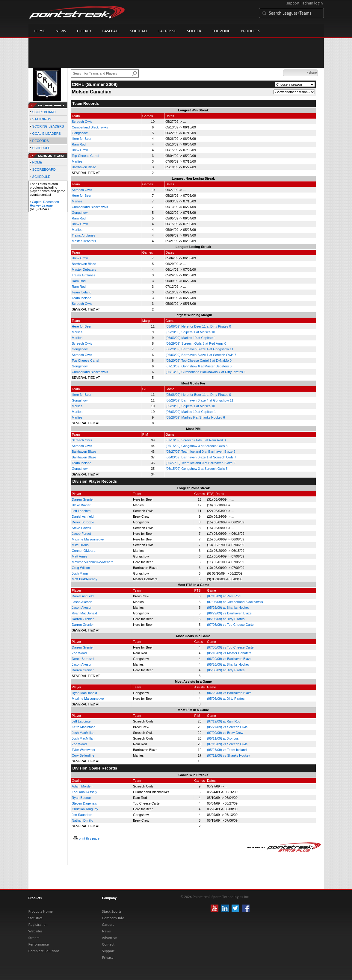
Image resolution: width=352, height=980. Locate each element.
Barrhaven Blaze (84, 167)
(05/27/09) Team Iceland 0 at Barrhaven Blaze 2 (200, 452)
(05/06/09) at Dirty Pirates (226, 619)
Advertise (109, 938)
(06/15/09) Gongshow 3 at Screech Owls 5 (196, 446)
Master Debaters (84, 241)
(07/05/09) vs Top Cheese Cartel (231, 625)
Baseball (111, 31)
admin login (312, 3)
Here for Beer (82, 139)
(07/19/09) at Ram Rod (224, 721)
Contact (108, 944)
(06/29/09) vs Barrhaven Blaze (229, 613)
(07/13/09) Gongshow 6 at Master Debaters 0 (198, 366)
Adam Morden (82, 786)
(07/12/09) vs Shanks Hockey (229, 755)
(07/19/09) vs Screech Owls (227, 744)
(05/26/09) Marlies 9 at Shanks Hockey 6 (195, 417)
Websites (35, 931)
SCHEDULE (41, 148)
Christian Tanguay (85, 809)
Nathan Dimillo (83, 820)
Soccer (194, 31)
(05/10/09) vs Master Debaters (229, 653)
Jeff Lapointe (81, 511)
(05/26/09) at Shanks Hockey (228, 608)
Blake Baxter (81, 505)
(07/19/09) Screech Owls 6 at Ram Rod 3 (195, 440)
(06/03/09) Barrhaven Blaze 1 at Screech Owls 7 (201, 355)
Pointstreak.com (77, 13)
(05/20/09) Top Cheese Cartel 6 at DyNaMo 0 (198, 361)
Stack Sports (112, 911)
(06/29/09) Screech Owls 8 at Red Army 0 (196, 343)
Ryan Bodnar (81, 798)
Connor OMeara (84, 551)
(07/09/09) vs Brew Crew (225, 733)
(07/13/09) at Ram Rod (224, 596)
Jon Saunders (82, 815)
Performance (39, 944)
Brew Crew (80, 150)
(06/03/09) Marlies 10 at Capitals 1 (191, 338)
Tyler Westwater (84, 750)
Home (39, 31)
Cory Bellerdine (83, 755)
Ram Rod (79, 144)
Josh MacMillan (83, 733)
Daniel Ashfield (83, 516)
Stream (34, 938)
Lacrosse (167, 31)
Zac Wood (79, 653)
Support (108, 951)
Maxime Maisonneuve (88, 539)
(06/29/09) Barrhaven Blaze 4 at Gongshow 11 (199, 349)
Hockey (84, 31)
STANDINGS (42, 119)
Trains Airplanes (84, 235)
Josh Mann (80, 573)
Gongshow (80, 133)
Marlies (77, 161)
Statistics (35, 918)
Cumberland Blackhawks (90, 127)
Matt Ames (80, 556)
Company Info (113, 918)
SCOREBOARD (44, 112)
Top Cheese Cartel (86, 156)
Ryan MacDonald (84, 613)
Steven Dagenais (84, 803)
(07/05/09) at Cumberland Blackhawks (235, 602)
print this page (89, 838)
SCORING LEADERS (48, 126)
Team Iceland (82, 292)
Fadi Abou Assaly (84, 792)
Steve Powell (81, 528)
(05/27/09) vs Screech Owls (227, 727)
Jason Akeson (82, 602)
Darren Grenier (83, 499)
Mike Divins (80, 545)
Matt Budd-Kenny (85, 579)
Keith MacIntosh (84, 727)
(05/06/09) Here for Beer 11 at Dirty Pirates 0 (198, 326)
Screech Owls (82, 122)
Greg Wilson (81, 568)
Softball (139, 31)
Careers (108, 925)
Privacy (108, 958)
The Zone (221, 31)
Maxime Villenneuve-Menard (93, 562)
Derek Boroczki (83, 522)
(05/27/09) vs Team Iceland (227, 750)
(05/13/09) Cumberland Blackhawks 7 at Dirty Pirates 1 (206, 372)
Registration (38, 925)
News (61, 31)
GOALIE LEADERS (47, 134)
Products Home (41, 911)
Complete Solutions (44, 951)
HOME (37, 162)
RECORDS (41, 141)
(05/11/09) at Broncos (223, 738)
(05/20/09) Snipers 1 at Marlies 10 (190, 332)
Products (251, 31)
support (293, 3)
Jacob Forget (81, 534)
